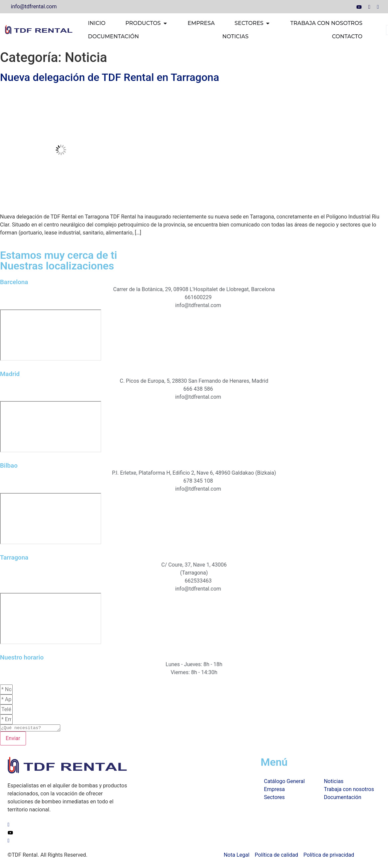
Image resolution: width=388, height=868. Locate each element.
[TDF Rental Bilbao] (51, 519)
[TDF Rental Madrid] (51, 427)
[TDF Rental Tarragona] (51, 619)
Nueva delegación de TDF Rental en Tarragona (110, 77)
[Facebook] (378, 7)
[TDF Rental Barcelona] (51, 335)
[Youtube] (359, 7)
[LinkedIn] (369, 7)
